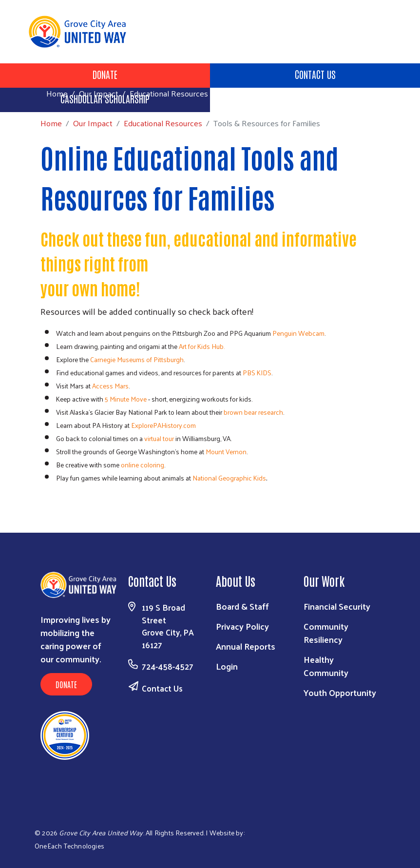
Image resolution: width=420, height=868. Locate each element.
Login (227, 666)
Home (57, 93)
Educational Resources (169, 93)
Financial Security (337, 606)
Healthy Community (326, 666)
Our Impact (99, 93)
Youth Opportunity (340, 692)
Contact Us (315, 74)
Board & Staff (242, 606)
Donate (105, 74)
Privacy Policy (242, 626)
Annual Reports (246, 646)
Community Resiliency (326, 633)
